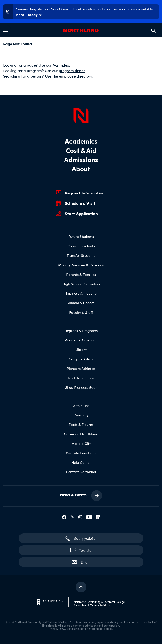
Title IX (108, 629)
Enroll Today (29, 15)
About (81, 169)
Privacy (54, 629)
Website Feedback (81, 453)
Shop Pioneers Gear (81, 387)
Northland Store (81, 378)
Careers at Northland (81, 434)
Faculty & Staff (81, 312)
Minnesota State (100, 605)
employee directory (75, 76)
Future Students (81, 236)
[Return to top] (81, 587)
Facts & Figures (81, 424)
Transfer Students (81, 255)
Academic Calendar (81, 340)
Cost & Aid (81, 150)
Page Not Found (17, 44)
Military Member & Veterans (81, 265)
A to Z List (81, 405)
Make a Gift (81, 443)
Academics (81, 141)
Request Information (85, 193)
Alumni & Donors (81, 303)
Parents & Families (81, 274)
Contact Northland (81, 472)
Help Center (81, 462)
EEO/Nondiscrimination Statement (81, 629)
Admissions (81, 159)
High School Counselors (81, 284)
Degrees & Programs (81, 330)
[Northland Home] (81, 115)
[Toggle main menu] (6, 30)
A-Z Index (61, 65)
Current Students (81, 246)
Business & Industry (81, 293)
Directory (81, 415)
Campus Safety (81, 359)
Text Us (85, 550)
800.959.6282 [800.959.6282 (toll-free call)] (85, 538)
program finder (72, 70)
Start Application (81, 213)
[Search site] (153, 31)
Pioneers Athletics (81, 368)
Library (81, 349)
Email (87, 562)
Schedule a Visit (80, 203)
